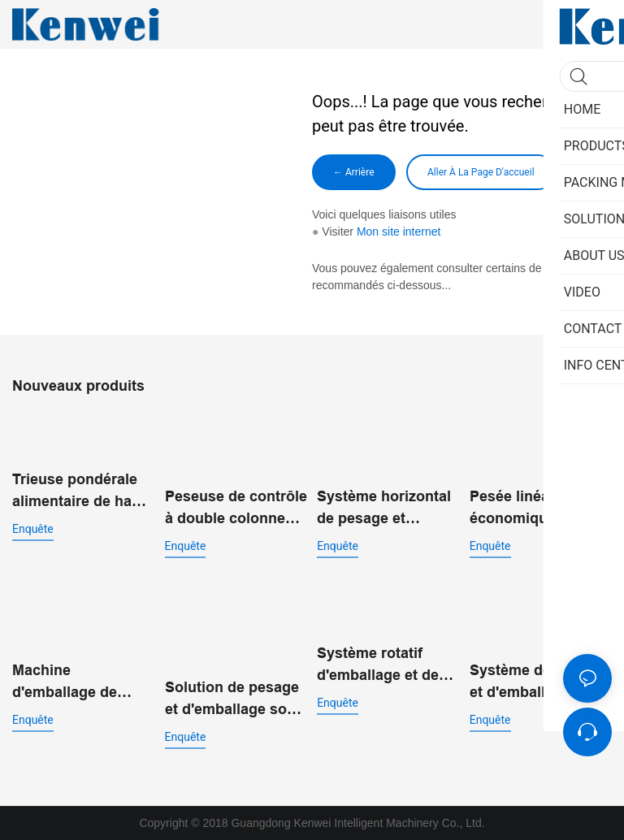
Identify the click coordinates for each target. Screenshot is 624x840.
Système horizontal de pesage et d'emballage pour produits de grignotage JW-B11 (384, 509)
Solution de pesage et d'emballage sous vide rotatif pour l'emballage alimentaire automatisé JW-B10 (234, 700)
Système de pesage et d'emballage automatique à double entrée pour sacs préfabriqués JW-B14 (537, 683)
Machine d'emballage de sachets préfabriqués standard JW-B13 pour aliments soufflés (72, 683)
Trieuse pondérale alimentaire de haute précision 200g (83, 492)
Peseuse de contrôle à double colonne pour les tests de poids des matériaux (236, 509)
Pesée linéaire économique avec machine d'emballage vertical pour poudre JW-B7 (539, 509)
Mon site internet (399, 232)
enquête (33, 529)
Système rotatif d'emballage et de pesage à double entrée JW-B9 (378, 666)
